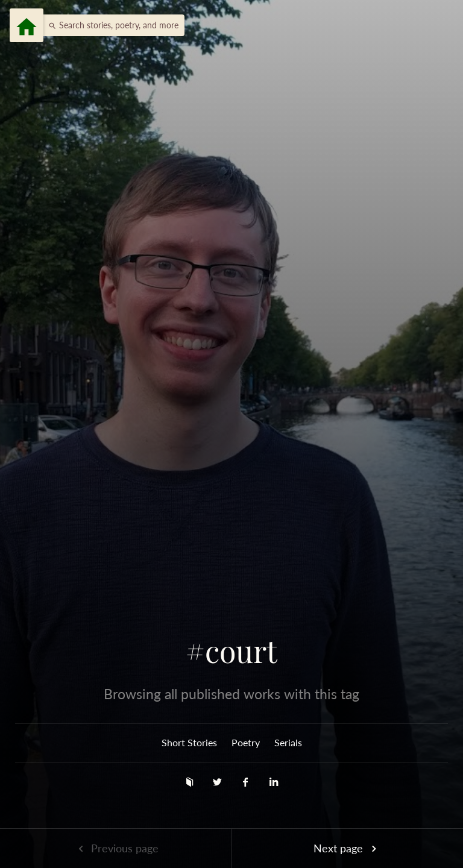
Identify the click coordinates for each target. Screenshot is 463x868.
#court (231, 651)
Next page (347, 848)
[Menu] (27, 25)
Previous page (116, 848)
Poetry (246, 742)
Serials (288, 742)
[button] (110, 25)
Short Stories (189, 742)
